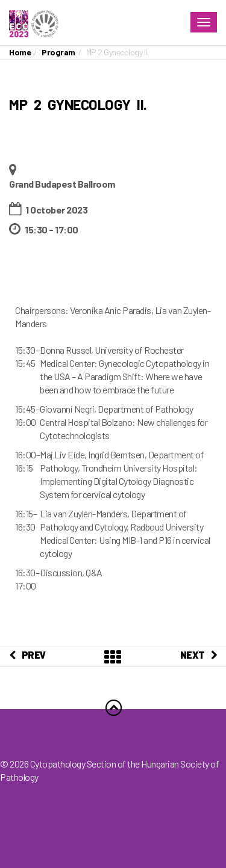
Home (20, 52)
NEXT (199, 655)
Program (58, 52)
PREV (27, 655)
